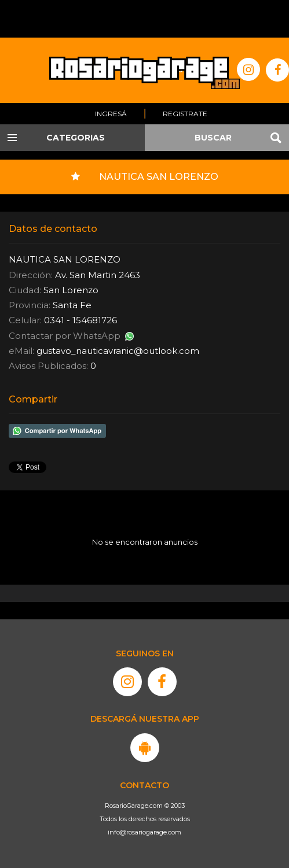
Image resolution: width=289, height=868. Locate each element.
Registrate (185, 114)
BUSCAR (213, 138)
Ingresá (111, 114)
